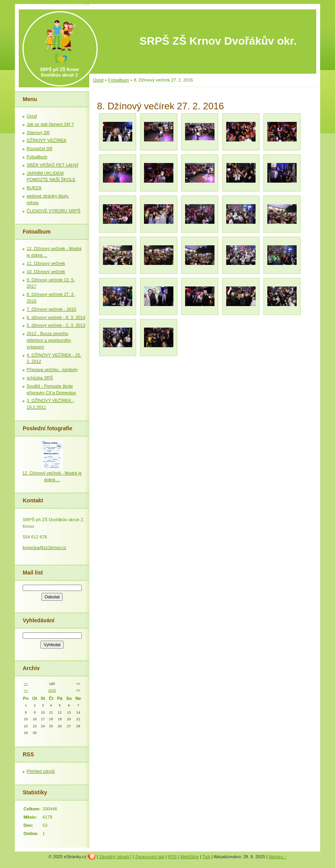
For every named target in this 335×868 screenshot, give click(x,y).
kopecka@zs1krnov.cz (44, 547)
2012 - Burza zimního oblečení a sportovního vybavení (49, 340)
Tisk (206, 857)
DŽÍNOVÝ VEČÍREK (47, 140)
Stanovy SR (38, 132)
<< (26, 684)
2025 (52, 690)
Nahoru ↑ (278, 857)
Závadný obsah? (115, 857)
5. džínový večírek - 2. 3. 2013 (56, 325)
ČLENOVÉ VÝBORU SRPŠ (53, 211)
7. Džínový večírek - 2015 (51, 309)
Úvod (98, 80)
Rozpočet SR (40, 149)
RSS (172, 857)
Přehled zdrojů (41, 771)
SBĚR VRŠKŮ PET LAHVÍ (52, 165)
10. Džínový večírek (46, 272)
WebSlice (190, 857)
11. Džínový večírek (46, 263)
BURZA (34, 188)
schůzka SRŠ (40, 378)
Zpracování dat (150, 857)
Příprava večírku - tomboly (52, 370)
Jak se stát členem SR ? (50, 124)
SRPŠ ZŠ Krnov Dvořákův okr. (218, 41)
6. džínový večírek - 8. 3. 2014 (56, 317)
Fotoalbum (119, 80)
